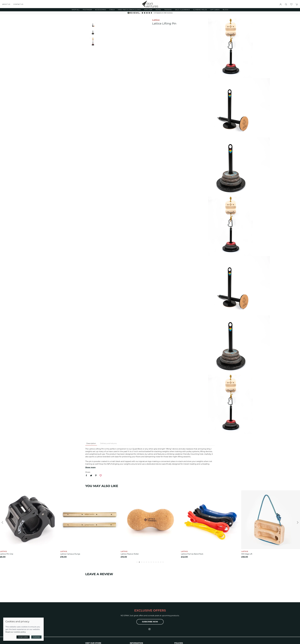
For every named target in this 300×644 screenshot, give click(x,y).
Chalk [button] (112, 10)
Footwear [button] (87, 10)
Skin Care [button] (148, 10)
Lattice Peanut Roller (130, 554)
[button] (286, 4)
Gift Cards (215, 10)
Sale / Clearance (182, 10)
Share (88, 472)
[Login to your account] (281, 4)
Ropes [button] (158, 10)
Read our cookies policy (16, 632)
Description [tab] (91, 443)
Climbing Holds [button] (200, 10)
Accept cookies (23, 637)
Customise (36, 637)
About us (6, 4)
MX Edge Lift (247, 554)
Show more (90, 467)
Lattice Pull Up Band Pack (192, 554)
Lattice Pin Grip (7, 554)
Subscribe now (150, 622)
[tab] (137, 562)
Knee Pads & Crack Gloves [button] (129, 10)
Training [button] (168, 10)
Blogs (226, 10)
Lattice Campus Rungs (70, 554)
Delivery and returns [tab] (108, 443)
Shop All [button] (76, 10)
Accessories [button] (101, 10)
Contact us (18, 4)
